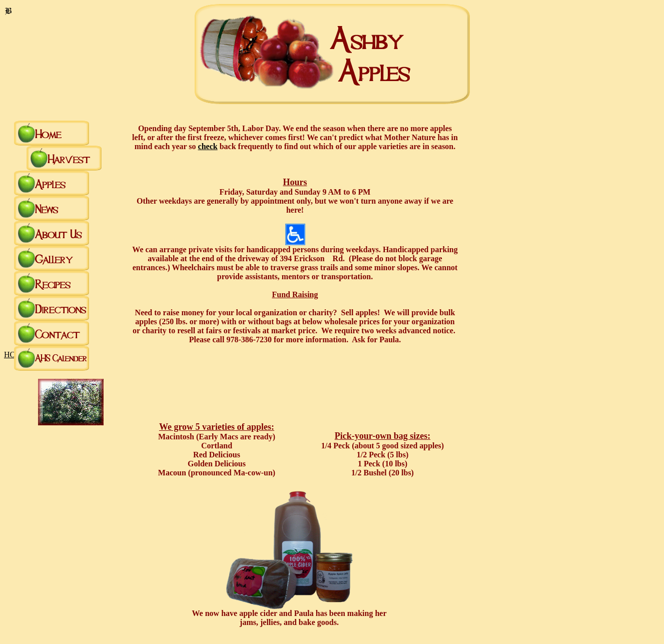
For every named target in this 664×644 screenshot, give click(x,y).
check (208, 146)
